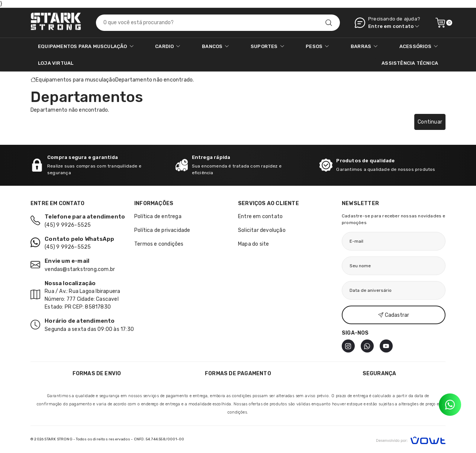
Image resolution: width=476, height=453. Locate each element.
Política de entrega (158, 216)
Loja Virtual (56, 63)
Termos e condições (159, 244)
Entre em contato (260, 216)
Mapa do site (253, 244)
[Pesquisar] (329, 23)
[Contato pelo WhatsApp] (450, 405)
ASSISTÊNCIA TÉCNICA (410, 63)
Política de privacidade (162, 230)
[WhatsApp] (367, 346)
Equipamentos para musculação (75, 80)
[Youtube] (386, 346)
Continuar (430, 122)
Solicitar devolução (262, 230)
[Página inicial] (56, 23)
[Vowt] (411, 439)
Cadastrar (394, 315)
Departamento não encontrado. (155, 80)
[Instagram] (348, 346)
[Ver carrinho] (440, 23)
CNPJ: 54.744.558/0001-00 (159, 439)
